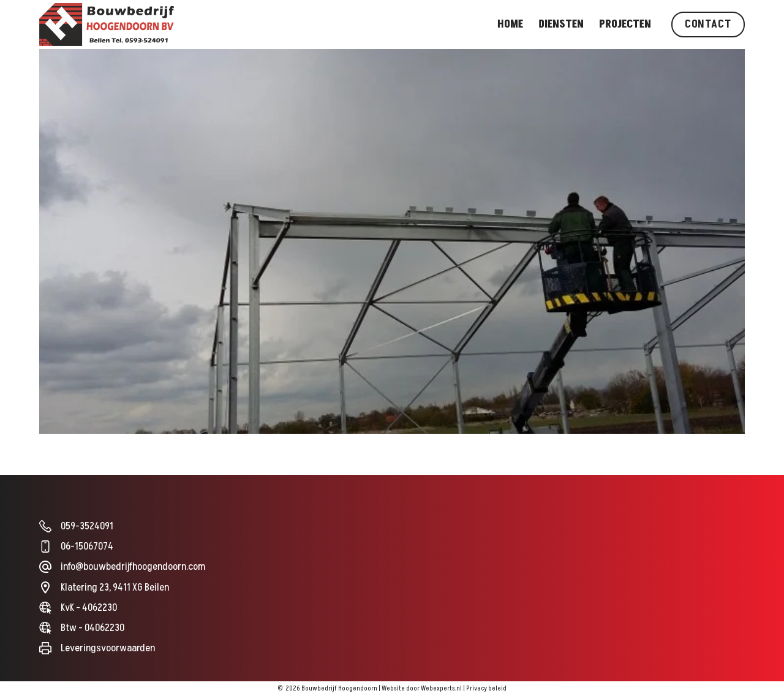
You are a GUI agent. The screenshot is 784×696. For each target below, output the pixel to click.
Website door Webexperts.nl (422, 688)
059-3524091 (87, 526)
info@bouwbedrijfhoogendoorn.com (133, 567)
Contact (708, 24)
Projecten (625, 24)
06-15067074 (87, 547)
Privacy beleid (486, 688)
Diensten (561, 24)
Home (510, 24)
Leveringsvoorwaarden (108, 648)
